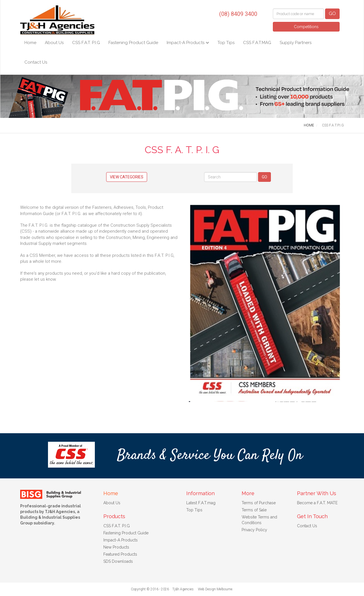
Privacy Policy (254, 530)
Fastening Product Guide (133, 43)
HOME (309, 125)
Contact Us (36, 62)
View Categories (127, 177)
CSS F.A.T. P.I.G (86, 43)
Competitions (306, 27)
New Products (116, 547)
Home (30, 43)
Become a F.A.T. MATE (317, 503)
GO (332, 13)
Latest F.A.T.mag (201, 503)
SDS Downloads (118, 561)
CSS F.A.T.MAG (257, 43)
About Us (54, 43)
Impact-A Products (186, 43)
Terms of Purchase (259, 503)
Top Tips (226, 43)
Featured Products (120, 554)
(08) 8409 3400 (238, 14)
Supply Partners (296, 43)
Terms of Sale (254, 510)
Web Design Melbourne (215, 589)
